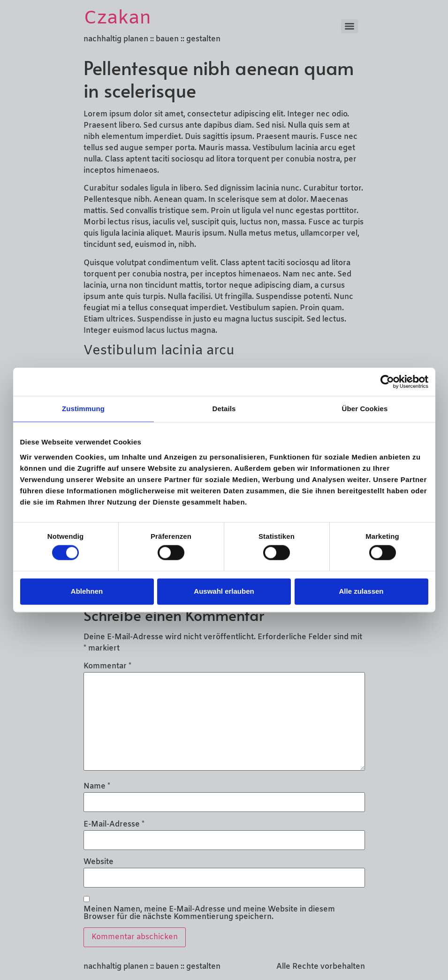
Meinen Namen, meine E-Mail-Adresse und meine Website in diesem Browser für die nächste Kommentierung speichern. (209, 913)
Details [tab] (224, 409)
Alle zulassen (361, 591)
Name (97, 787)
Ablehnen (87, 591)
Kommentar (107, 666)
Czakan (118, 19)
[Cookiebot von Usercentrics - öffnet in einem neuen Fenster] (387, 382)
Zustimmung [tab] (83, 409)
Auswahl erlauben (224, 591)
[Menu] (349, 26)
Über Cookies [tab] (365, 409)
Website (99, 862)
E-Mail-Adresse (114, 825)
